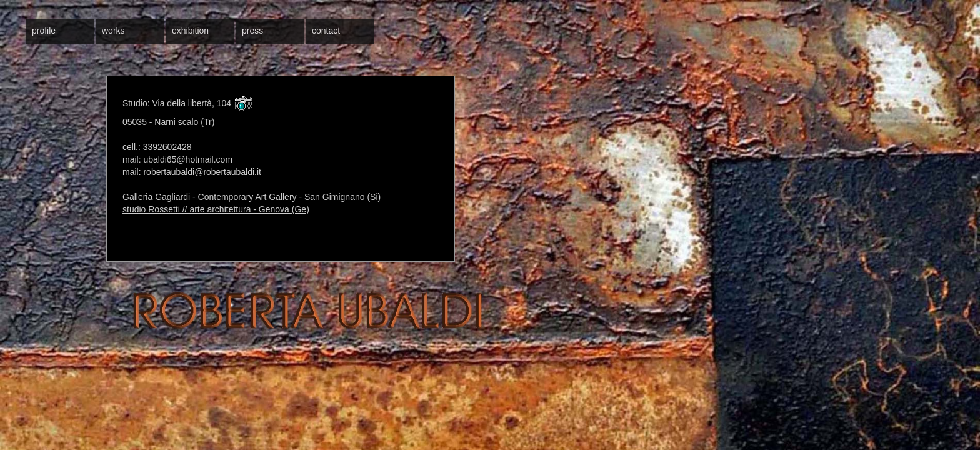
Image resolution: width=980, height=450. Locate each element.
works (113, 31)
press (252, 31)
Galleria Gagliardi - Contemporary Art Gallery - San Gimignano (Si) (252, 197)
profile (44, 31)
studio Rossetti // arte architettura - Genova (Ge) (216, 209)
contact (326, 31)
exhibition (190, 31)
